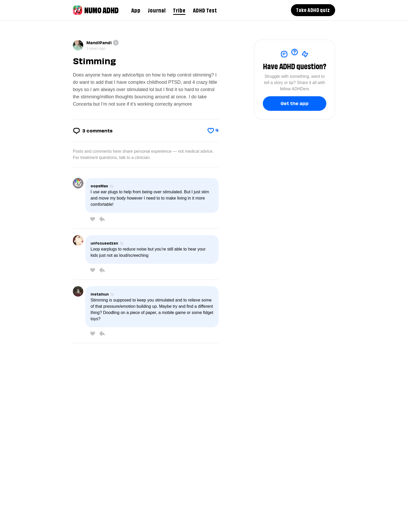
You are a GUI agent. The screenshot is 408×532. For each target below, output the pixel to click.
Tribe (179, 10)
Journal (157, 10)
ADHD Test (205, 10)
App (136, 10)
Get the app (295, 103)
